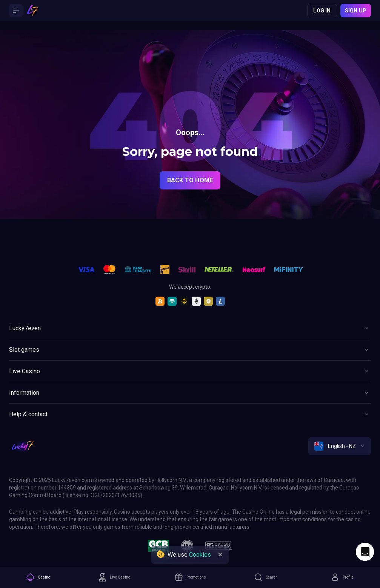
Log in (322, 11)
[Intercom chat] (365, 552)
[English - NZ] (340, 446)
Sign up (356, 11)
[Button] (16, 11)
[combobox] (340, 446)
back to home (190, 180)
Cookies (200, 555)
